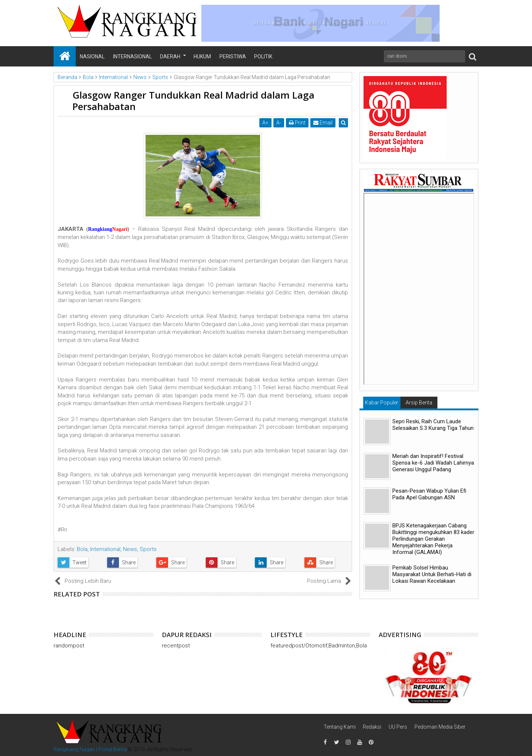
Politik (263, 57)
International (105, 549)
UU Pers (398, 727)
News (130, 549)
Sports (148, 549)
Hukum (202, 57)
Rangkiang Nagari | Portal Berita (90, 749)
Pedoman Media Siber (440, 727)
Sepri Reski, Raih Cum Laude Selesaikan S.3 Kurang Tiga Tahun (433, 425)
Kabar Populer (382, 403)
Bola (82, 549)
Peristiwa (233, 57)
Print (298, 123)
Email (324, 123)
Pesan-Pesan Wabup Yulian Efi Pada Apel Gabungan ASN (429, 494)
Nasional (92, 57)
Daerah (170, 57)
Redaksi (372, 727)
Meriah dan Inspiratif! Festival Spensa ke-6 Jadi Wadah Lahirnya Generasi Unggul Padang (433, 463)
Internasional (132, 57)
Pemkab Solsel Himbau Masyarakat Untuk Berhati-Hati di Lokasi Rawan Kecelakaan (432, 574)
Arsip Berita (419, 403)
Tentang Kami (340, 727)
